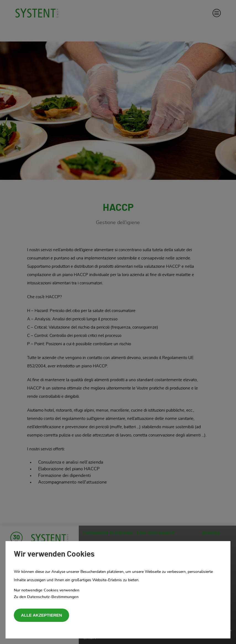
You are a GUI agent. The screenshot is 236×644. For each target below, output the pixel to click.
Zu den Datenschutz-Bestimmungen (46, 597)
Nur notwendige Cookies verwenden (47, 590)
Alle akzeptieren (42, 615)
